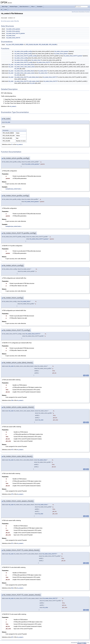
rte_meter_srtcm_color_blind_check (24, 65)
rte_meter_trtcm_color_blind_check (24, 71)
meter (6, 10)
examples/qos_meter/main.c (13, 189)
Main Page (5, 7)
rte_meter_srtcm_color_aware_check (25, 67)
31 (12, 144)
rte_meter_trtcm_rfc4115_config (23, 62)
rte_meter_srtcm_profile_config (23, 51)
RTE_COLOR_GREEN (18, 45)
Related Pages (14, 7)
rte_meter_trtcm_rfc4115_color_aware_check (27, 81)
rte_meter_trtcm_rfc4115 (13, 38)
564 (12, 588)
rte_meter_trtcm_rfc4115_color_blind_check (27, 77)
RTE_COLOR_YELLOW (32, 45)
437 (12, 450)
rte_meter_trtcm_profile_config (23, 54)
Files (33, 7)
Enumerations (82, 12)
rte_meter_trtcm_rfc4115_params (16, 33)
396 (12, 400)
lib (2, 10)
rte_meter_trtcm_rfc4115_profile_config (25, 56)
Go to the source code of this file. (10, 21)
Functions (87, 12)
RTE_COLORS (53, 45)
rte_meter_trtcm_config (21, 60)
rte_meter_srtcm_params (13, 29)
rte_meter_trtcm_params (13, 31)
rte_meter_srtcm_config (21, 58)
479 (12, 494)
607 (12, 637)
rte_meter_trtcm (11, 36)
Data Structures (24, 7)
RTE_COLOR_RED (44, 45)
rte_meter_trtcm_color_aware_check (24, 73)
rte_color (9, 45)
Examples (40, 7)
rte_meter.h (13, 106)
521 (12, 543)
